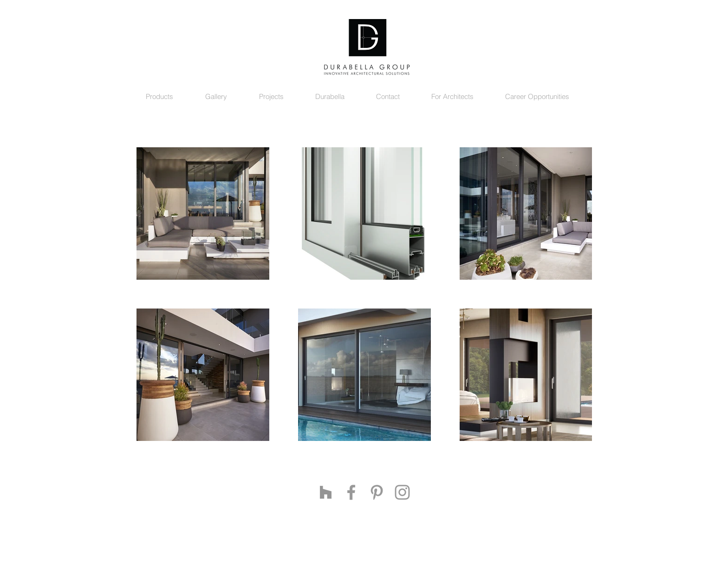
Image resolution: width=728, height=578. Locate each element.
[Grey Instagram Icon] (402, 492)
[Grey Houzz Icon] (326, 492)
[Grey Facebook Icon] (351, 492)
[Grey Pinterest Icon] (377, 492)
